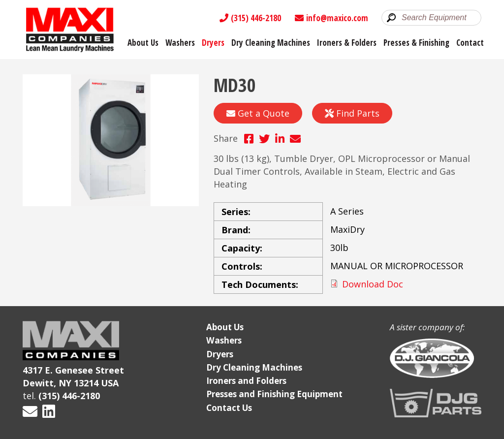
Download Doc (373, 284)
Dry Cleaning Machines (271, 43)
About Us (143, 43)
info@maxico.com (331, 18)
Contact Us (229, 408)
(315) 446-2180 (250, 18)
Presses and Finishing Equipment (274, 394)
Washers (180, 43)
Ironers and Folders (246, 381)
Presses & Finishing (416, 43)
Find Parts (352, 113)
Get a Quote (258, 113)
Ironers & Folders (347, 43)
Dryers (213, 43)
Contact (470, 43)
